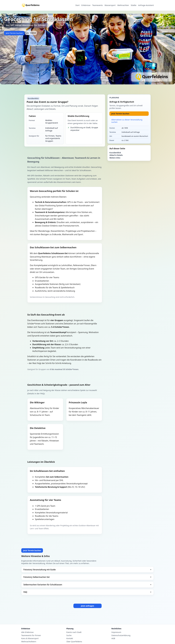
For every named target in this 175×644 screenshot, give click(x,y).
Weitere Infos (115, 158)
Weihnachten (123, 5)
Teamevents (97, 5)
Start (77, 5)
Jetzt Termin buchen (14, 33)
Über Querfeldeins (74, 642)
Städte (134, 5)
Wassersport (110, 5)
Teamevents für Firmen (31, 635)
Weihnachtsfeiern (29, 642)
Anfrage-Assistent (146, 5)
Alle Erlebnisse (27, 632)
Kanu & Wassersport (30, 638)
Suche (69, 635)
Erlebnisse (86, 5)
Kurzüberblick (115, 153)
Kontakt (70, 638)
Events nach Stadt (74, 632)
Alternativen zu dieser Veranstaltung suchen (127, 121)
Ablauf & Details (116, 155)
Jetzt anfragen (87, 606)
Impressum (116, 632)
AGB (113, 638)
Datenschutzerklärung (121, 635)
